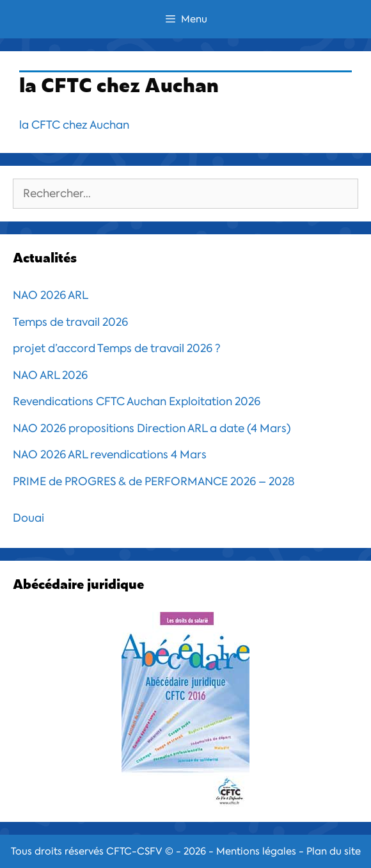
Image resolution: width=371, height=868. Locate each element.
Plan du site (334, 851)
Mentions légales (256, 851)
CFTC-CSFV (134, 851)
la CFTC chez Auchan (74, 125)
